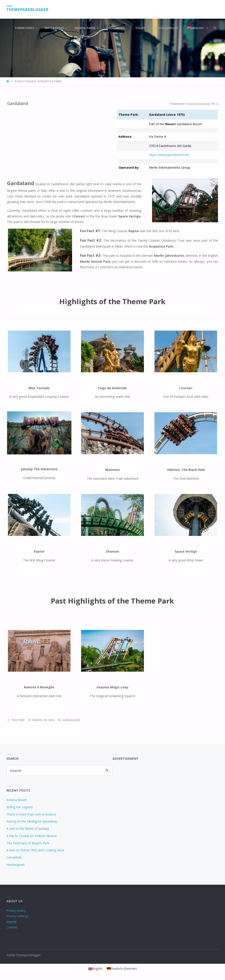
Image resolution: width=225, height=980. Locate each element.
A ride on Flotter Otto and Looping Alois (35, 850)
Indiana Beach (17, 800)
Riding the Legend (20, 807)
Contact (12, 927)
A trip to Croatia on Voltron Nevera (31, 836)
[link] (215, 28)
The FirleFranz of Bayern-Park (28, 843)
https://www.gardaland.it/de (169, 155)
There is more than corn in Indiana (31, 814)
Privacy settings (18, 916)
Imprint (12, 922)
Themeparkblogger (27, 10)
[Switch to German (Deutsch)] (122, 969)
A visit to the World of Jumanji (28, 829)
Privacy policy (16, 910)
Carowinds (14, 857)
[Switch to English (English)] (95, 969)
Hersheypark (15, 865)
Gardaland (18, 103)
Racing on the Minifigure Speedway (32, 821)
